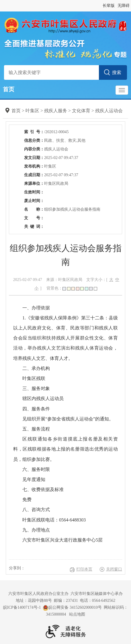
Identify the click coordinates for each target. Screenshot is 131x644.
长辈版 (109, 6)
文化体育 (81, 111)
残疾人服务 (56, 111)
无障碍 (124, 6)
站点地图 (77, 614)
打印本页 (84, 569)
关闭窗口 (114, 569)
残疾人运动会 (109, 111)
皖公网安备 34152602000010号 (72, 608)
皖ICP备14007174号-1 (22, 607)
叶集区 (32, 111)
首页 (9, 89)
